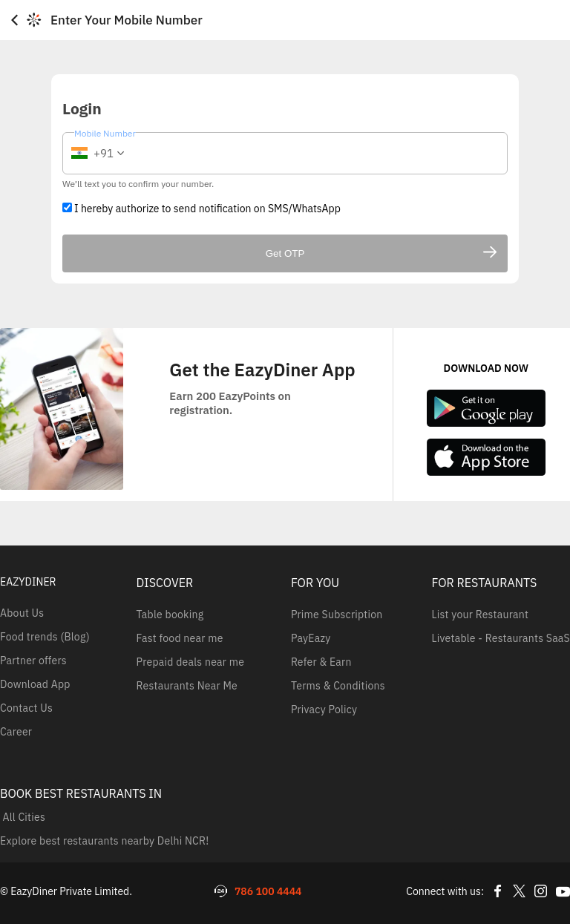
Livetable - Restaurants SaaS (501, 638)
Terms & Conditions (338, 686)
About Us (22, 613)
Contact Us (26, 708)
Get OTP (381, 253)
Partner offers (33, 661)
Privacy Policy (324, 710)
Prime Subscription (337, 615)
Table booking (170, 615)
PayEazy (311, 638)
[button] (96, 153)
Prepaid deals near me (191, 662)
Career (16, 732)
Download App (35, 684)
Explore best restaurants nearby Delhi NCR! (104, 841)
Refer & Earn (321, 662)
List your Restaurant (481, 615)
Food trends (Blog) (45, 637)
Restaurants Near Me (187, 686)
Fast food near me (180, 638)
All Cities (23, 817)
